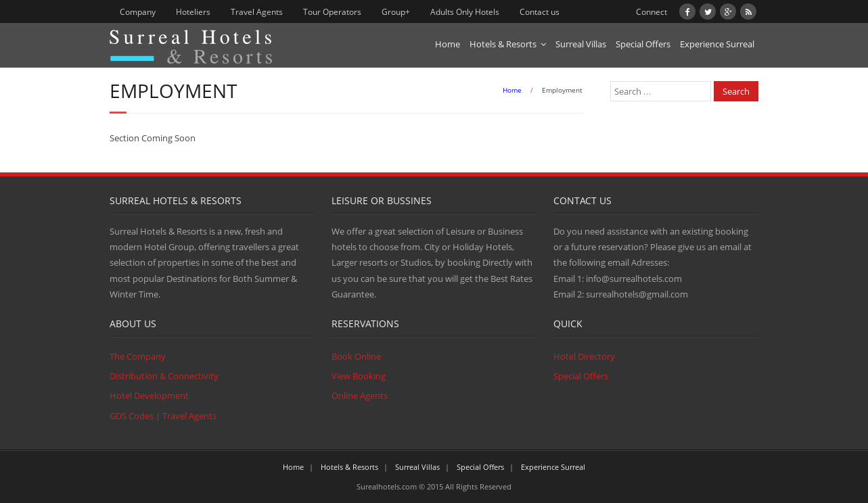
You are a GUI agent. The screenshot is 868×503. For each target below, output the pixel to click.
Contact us (540, 12)
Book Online (356, 356)
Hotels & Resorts (503, 44)
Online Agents (360, 396)
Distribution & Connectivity (164, 376)
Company (138, 12)
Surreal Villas (581, 44)
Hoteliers (193, 12)
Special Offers (643, 44)
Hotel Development (149, 396)
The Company (138, 356)
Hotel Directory (584, 356)
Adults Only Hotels (465, 12)
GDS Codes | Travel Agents (163, 416)
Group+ (396, 12)
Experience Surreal (717, 44)
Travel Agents (257, 12)
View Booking (359, 376)
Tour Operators (332, 12)
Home (448, 44)
